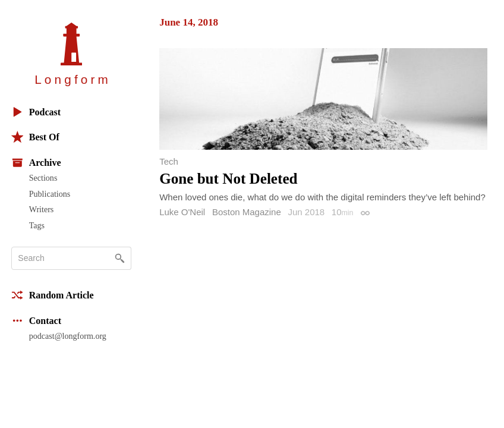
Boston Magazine (247, 212)
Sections (43, 178)
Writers (42, 209)
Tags (37, 225)
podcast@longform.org (68, 336)
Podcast (36, 112)
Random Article (53, 295)
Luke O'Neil (182, 212)
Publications (50, 194)
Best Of (35, 137)
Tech (169, 161)
